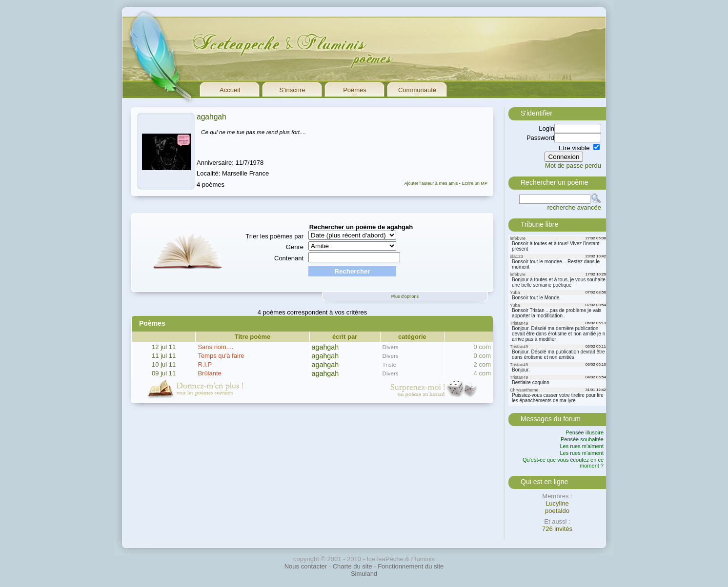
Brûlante (209, 373)
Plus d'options (405, 296)
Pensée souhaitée (582, 439)
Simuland (364, 574)
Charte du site (353, 566)
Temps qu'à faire (221, 356)
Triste (390, 364)
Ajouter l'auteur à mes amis (431, 183)
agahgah (212, 117)
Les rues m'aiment (582, 446)
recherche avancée (574, 207)
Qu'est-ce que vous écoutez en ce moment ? (563, 463)
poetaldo (557, 511)
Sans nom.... (215, 347)
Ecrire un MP (475, 183)
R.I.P (205, 364)
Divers (391, 347)
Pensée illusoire (585, 432)
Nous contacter (306, 566)
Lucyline (557, 503)
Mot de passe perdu (573, 166)
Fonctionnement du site (411, 566)
